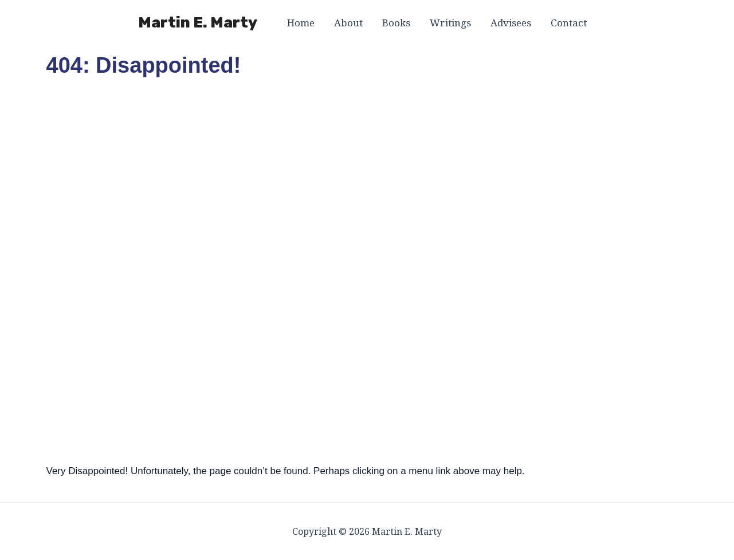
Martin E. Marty (198, 23)
